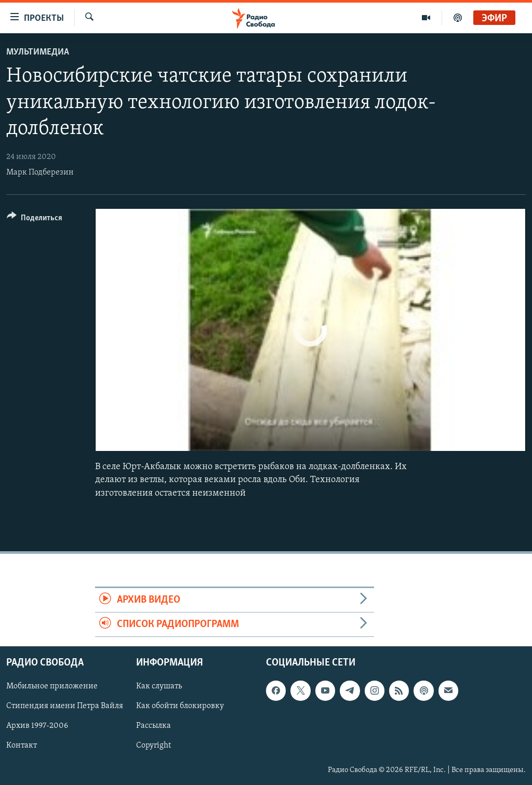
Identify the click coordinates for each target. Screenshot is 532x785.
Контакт (22, 746)
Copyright (154, 746)
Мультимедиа (38, 52)
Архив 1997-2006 (37, 726)
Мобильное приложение (52, 687)
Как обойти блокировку (180, 707)
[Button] (35, 219)
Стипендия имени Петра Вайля (65, 707)
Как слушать (159, 687)
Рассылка (154, 726)
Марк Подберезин (40, 172)
